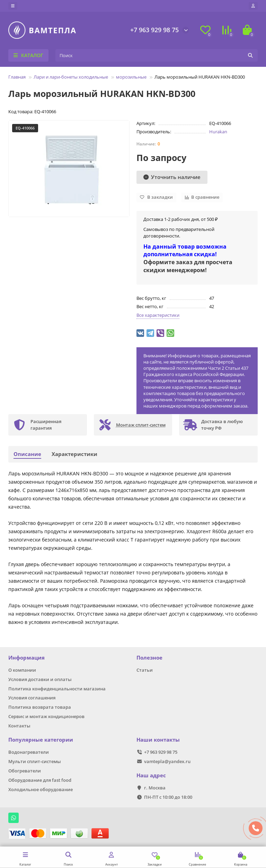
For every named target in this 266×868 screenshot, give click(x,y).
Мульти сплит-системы (35, 761)
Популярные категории (41, 740)
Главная (17, 77)
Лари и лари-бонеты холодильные (71, 77)
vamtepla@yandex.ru (167, 761)
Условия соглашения (32, 698)
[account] (253, 6)
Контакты (19, 726)
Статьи (145, 670)
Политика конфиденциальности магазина (57, 689)
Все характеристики (158, 315)
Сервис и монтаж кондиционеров (46, 716)
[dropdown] (13, 6)
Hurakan (218, 132)
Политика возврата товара (40, 707)
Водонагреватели (29, 752)
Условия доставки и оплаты (40, 679)
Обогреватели (25, 771)
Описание (27, 454)
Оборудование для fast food (40, 780)
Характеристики (74, 454)
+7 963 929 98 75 (154, 30)
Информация (26, 658)
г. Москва (155, 788)
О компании (22, 670)
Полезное (149, 658)
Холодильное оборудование (41, 789)
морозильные (131, 77)
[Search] (157, 55)
